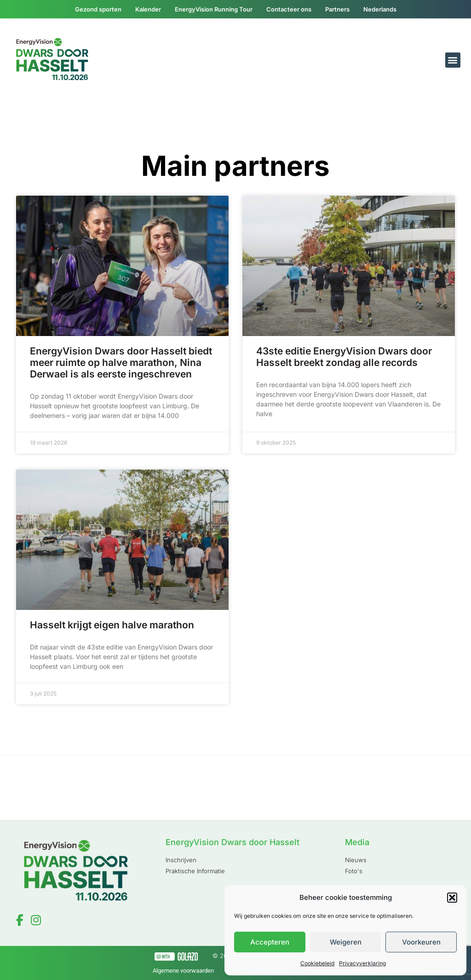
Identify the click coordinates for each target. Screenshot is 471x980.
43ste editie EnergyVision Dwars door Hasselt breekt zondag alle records (344, 357)
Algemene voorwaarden (183, 971)
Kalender (148, 9)
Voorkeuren (421, 942)
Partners (337, 9)
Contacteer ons (289, 9)
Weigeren (346, 942)
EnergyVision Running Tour (214, 9)
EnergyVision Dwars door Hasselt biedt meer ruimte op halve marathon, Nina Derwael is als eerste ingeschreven (121, 362)
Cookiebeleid (317, 963)
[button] (452, 898)
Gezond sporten (98, 9)
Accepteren (270, 942)
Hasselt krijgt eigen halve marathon (112, 625)
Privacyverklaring (362, 963)
